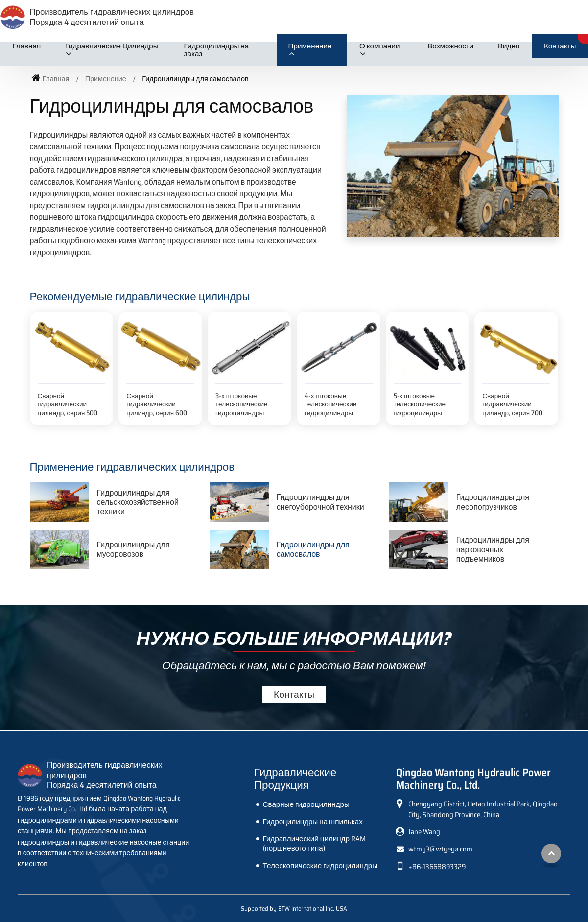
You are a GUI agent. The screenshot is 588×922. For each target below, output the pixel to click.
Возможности (450, 46)
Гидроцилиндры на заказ (217, 50)
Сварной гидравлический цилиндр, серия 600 (157, 404)
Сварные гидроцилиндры (306, 804)
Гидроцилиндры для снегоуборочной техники (320, 502)
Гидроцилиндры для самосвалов (313, 549)
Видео (509, 46)
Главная (26, 46)
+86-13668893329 (437, 867)
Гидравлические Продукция (295, 779)
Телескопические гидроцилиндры (320, 866)
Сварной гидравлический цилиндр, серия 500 (68, 404)
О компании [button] (380, 46)
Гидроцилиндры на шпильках (313, 822)
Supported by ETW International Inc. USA (294, 909)
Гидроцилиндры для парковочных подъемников (493, 549)
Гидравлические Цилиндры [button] (112, 46)
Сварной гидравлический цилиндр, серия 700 (512, 404)
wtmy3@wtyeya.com (440, 849)
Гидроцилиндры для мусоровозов (133, 549)
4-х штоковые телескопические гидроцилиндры (331, 404)
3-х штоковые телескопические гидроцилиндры (242, 404)
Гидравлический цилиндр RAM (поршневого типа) (314, 843)
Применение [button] (310, 46)
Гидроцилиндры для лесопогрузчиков (493, 502)
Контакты (560, 46)
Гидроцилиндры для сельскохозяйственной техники (137, 502)
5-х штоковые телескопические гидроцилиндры (420, 404)
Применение (106, 79)
